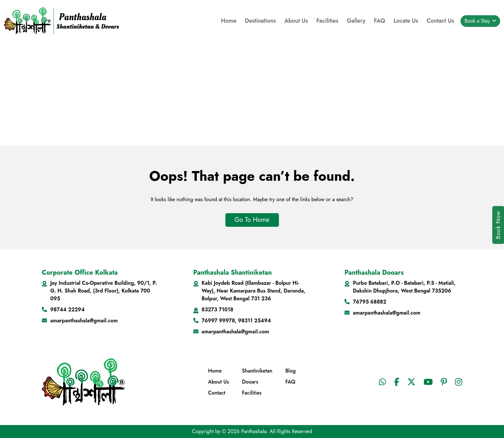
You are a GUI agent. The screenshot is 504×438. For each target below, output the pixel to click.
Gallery (356, 21)
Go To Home (252, 220)
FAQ (380, 21)
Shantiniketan (257, 371)
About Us (296, 21)
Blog (291, 371)
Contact (216, 393)
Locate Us (406, 21)
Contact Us (440, 21)
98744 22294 (67, 310)
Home (229, 21)
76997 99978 (218, 321)
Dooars (250, 382)
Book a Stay (478, 21)
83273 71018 (218, 310)
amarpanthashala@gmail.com (84, 321)
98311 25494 (254, 321)
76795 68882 (370, 302)
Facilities (328, 21)
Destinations (260, 21)
